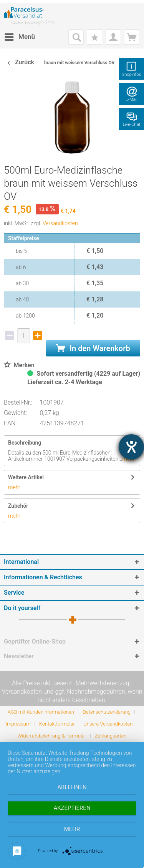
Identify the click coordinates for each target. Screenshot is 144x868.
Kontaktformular (57, 724)
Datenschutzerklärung (107, 712)
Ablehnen (72, 787)
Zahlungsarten (111, 736)
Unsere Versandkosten (108, 724)
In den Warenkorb (93, 348)
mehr (14, 487)
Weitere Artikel (26, 477)
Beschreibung (25, 443)
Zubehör (18, 506)
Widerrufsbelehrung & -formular (52, 736)
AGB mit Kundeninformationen (41, 712)
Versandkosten (60, 223)
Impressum (18, 724)
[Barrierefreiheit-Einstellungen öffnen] (131, 447)
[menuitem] (19, 37)
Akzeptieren (72, 808)
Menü (20, 36)
